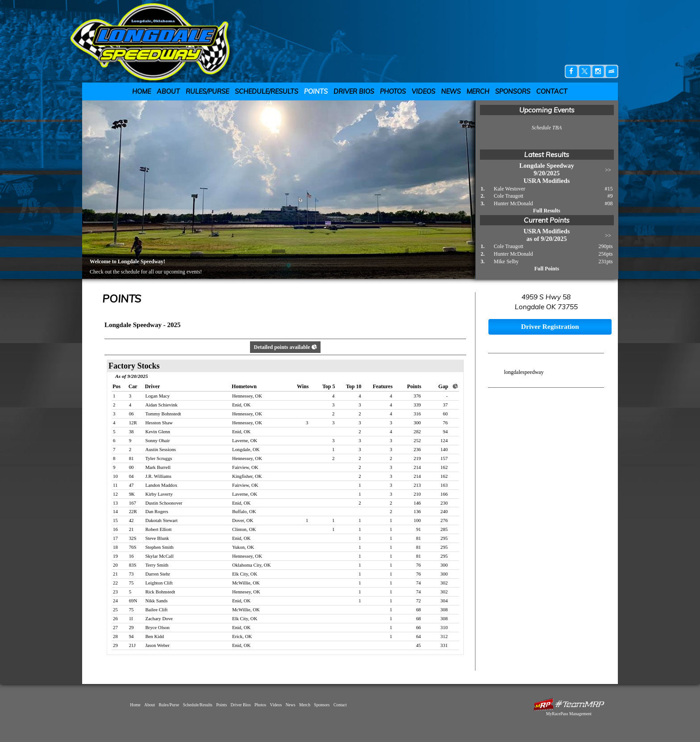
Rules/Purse (207, 91)
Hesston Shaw (159, 423)
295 (444, 538)
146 (417, 503)
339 (417, 405)
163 (444, 485)
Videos (423, 91)
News (451, 91)
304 (444, 601)
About (168, 91)
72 (419, 601)
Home (142, 91)
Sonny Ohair (157, 440)
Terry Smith (157, 565)
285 (444, 529)
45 (419, 645)
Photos (393, 91)
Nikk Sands (156, 601)
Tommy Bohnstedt (163, 414)
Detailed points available (285, 347)
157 (444, 458)
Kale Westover (509, 189)
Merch (478, 91)
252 (417, 440)
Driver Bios (354, 91)
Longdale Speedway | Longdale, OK (156, 41)
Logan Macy (157, 396)
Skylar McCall (159, 556)
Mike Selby (506, 261)
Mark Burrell (158, 467)
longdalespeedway (524, 372)
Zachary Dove (159, 618)
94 (445, 431)
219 (417, 458)
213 (417, 485)
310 (444, 627)
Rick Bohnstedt (160, 592)
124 (444, 440)
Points (316, 91)
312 (444, 636)
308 (444, 609)
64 (419, 636)
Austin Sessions (160, 449)
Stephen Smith (159, 547)
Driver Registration (550, 326)
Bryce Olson (157, 627)
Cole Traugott (508, 196)
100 (417, 520)
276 (444, 520)
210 (417, 494)
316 (417, 414)
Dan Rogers (156, 511)
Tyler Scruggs (158, 458)
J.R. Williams (158, 476)
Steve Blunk (157, 538)
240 (444, 511)
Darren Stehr (157, 574)
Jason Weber (157, 645)
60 (445, 414)
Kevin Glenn (157, 431)
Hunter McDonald (513, 203)
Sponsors (513, 91)
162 (444, 467)
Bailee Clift (156, 609)
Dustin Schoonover (164, 503)
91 (419, 529)
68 (419, 609)
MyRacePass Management (569, 714)
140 (444, 449)
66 (419, 627)
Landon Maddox (161, 485)
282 (417, 431)
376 (417, 396)
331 (444, 645)
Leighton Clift (159, 583)
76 (445, 423)
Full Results (547, 211)
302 (444, 583)
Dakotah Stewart (161, 520)
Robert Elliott (158, 529)
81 (419, 538)
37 (445, 405)
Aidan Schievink (161, 405)
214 (417, 467)
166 (444, 494)
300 (417, 423)
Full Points (547, 269)
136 (417, 511)
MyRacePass (569, 704)
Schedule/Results (267, 91)
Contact (552, 91)
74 (419, 583)
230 (444, 503)
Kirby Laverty (159, 494)
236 (417, 449)
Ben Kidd (154, 636)
